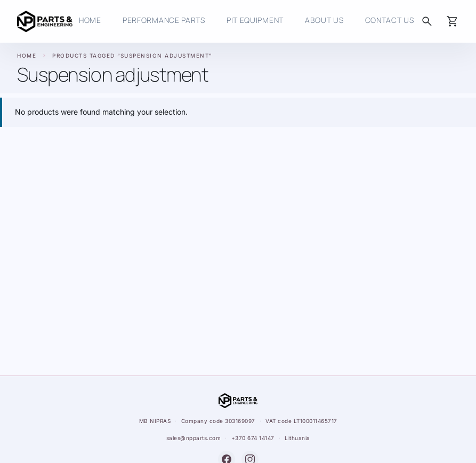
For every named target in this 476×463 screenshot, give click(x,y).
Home (27, 55)
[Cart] (453, 21)
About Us (324, 20)
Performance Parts (164, 20)
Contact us (390, 20)
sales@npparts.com (194, 438)
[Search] (427, 21)
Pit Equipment (255, 20)
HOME (90, 20)
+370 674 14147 (253, 438)
